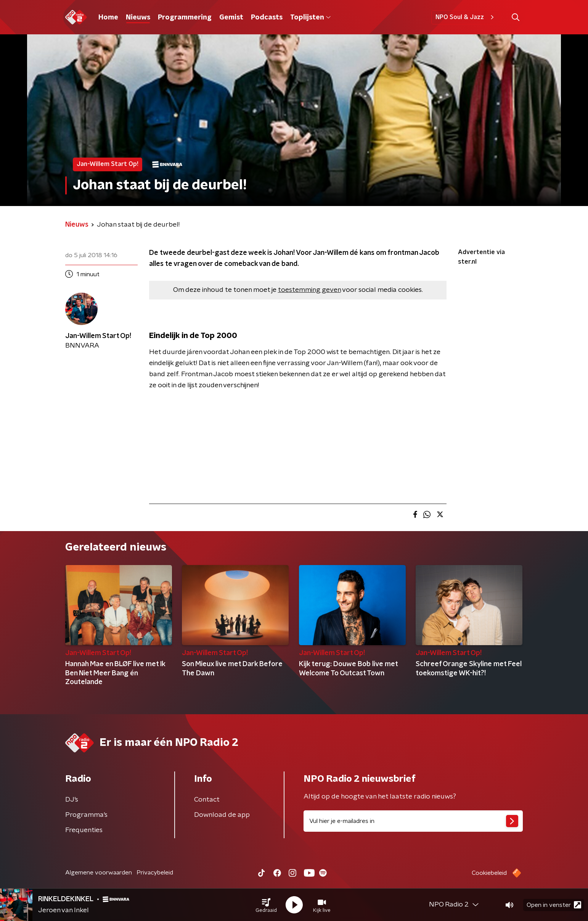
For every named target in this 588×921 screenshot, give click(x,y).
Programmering (185, 18)
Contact (207, 800)
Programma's (86, 815)
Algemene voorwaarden (99, 873)
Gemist (231, 18)
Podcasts (267, 18)
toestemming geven (309, 290)
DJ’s (72, 800)
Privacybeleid (155, 873)
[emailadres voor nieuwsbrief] (413, 821)
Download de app (222, 815)
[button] (266, 905)
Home (108, 18)
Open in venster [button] (554, 905)
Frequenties (84, 830)
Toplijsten (310, 18)
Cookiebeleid (489, 873)
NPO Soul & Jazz (466, 17)
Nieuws (138, 18)
